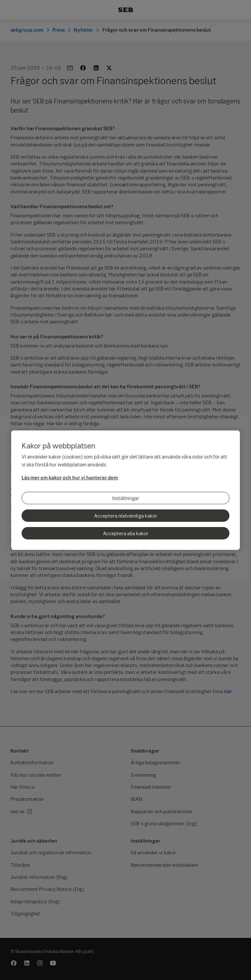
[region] (125, 490)
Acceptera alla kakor (126, 533)
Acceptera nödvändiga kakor (126, 516)
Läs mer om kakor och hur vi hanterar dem (70, 477)
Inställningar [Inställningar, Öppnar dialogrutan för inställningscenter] (126, 498)
